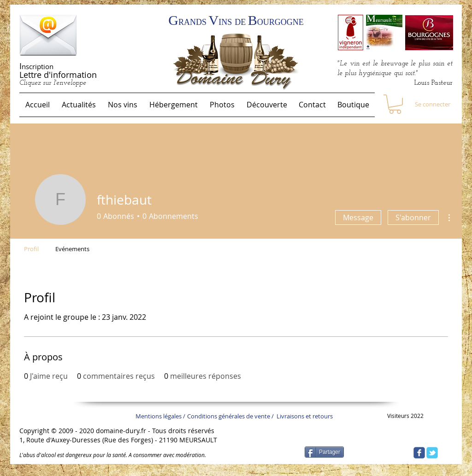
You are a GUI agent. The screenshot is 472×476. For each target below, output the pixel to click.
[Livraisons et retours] (307, 416)
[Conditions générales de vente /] (236, 416)
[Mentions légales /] (163, 416)
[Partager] (324, 452)
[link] (395, 104)
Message (358, 217)
